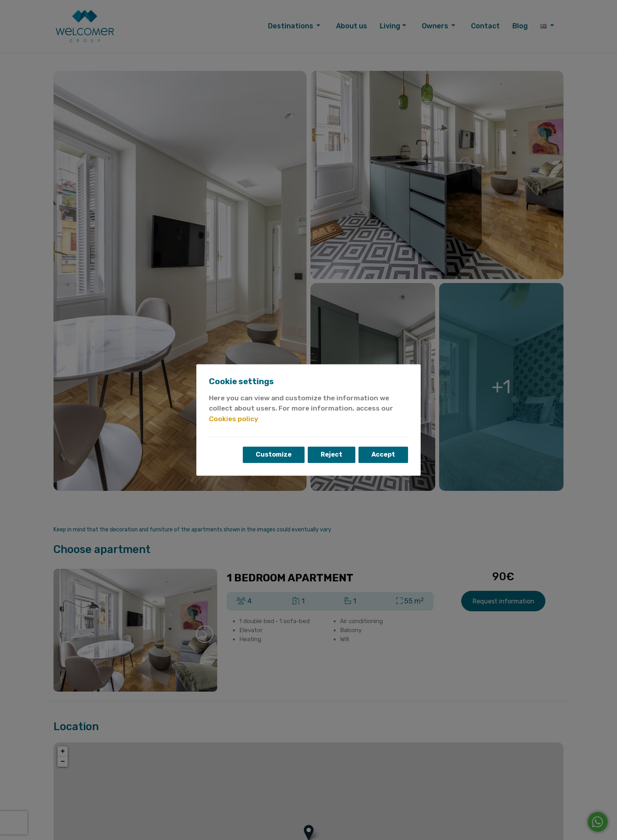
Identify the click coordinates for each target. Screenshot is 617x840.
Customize (274, 455)
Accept (383, 455)
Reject (332, 455)
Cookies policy (234, 419)
